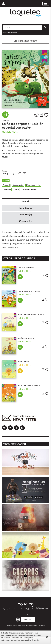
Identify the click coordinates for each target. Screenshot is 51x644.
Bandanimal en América (29, 386)
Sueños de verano (26, 338)
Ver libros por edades (26, 41)
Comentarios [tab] (26, 221)
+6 (20, 371)
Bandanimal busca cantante (31, 315)
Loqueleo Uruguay (26, 13)
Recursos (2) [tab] (26, 215)
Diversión (7, 189)
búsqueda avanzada (10, 33)
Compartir (36, 115)
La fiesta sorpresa (26, 268)
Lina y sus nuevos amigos (29, 291)
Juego (16, 189)
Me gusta (46, 115)
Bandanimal (23, 362)
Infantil (6, 181)
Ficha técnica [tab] (26, 208)
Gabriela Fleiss (10, 132)
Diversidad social (33, 185)
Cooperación (18, 185)
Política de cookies (32, 625)
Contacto (42, 625)
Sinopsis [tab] (26, 202)
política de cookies (33, 640)
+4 (5, 115)
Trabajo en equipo (29, 189)
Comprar (23, 173)
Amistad (6, 185)
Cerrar (47, 637)
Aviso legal (21, 625)
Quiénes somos (12, 625)
